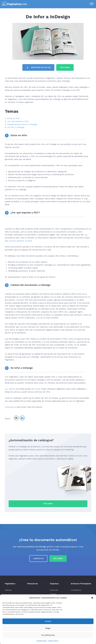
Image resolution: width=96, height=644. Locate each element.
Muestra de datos (41, 67)
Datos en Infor (14, 118)
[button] (92, 598)
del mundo (37, 389)
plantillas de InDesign (36, 547)
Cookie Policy (42, 641)
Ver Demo (65, 67)
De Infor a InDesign (16, 127)
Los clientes (10, 389)
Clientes (8, 591)
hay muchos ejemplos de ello (19, 241)
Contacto (38, 559)
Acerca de (54, 591)
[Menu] (91, 4)
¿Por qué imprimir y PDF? (19, 121)
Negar (48, 628)
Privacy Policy (53, 641)
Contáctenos (11, 407)
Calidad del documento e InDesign (23, 124)
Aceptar (48, 621)
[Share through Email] (16, 418)
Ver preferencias (48, 635)
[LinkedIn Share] (22, 418)
